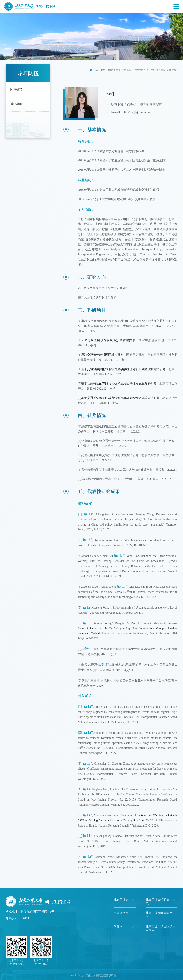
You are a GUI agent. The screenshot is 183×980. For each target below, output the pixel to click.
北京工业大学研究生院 (159, 902)
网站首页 (113, 70)
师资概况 (16, 89)
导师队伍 (127, 70)
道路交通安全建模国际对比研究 (102, 355)
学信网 (118, 926)
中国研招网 (121, 913)
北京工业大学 (123, 900)
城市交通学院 (169, 70)
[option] (91, 37)
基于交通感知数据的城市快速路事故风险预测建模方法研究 (120, 398)
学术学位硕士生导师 (147, 70)
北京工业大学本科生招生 (159, 915)
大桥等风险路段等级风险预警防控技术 (108, 340)
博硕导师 (16, 104)
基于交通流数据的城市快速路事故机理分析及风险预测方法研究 (123, 369)
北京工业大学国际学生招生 (159, 928)
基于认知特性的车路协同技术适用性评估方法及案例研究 (119, 383)
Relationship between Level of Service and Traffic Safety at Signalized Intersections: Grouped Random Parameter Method (128, 628)
